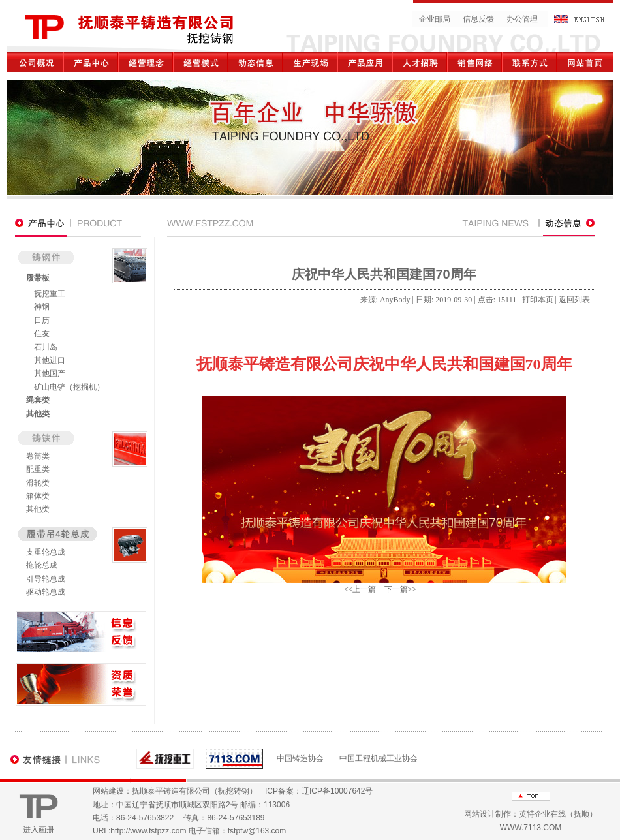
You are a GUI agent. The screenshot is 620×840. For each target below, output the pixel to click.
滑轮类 (38, 483)
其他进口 (50, 360)
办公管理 (522, 19)
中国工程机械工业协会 (379, 758)
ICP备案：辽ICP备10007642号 (319, 791)
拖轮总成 (42, 565)
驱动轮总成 (46, 592)
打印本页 (538, 300)
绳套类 (38, 400)
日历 (42, 320)
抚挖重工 (50, 294)
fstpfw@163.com (257, 831)
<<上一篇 (360, 589)
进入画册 (39, 830)
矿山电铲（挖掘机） (69, 387)
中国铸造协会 (300, 758)
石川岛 (46, 347)
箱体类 (38, 496)
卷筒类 (38, 456)
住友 (42, 334)
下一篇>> (401, 589)
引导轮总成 (46, 579)
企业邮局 (435, 19)
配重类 (38, 469)
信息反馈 (478, 19)
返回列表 (574, 300)
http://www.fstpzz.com (148, 831)
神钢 (42, 307)
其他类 (38, 414)
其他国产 (50, 373)
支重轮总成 (46, 552)
